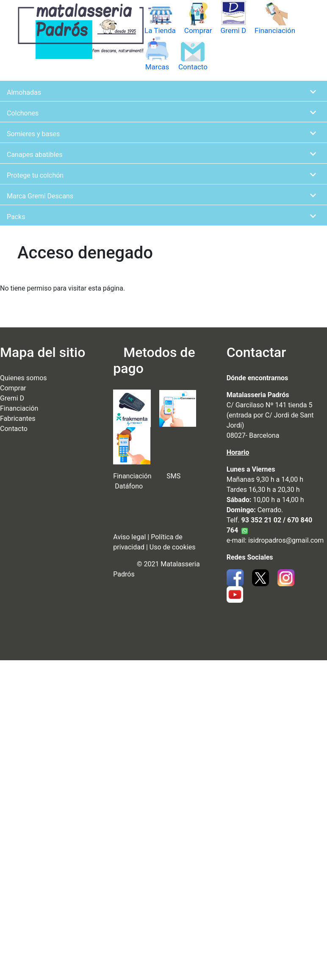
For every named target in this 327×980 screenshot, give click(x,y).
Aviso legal (129, 537)
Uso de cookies (173, 547)
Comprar (198, 30)
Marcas (157, 67)
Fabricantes (18, 419)
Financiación (275, 30)
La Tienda (160, 30)
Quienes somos (24, 378)
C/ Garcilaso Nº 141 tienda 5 (270, 405)
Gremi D (233, 30)
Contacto (193, 67)
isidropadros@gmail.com (286, 540)
